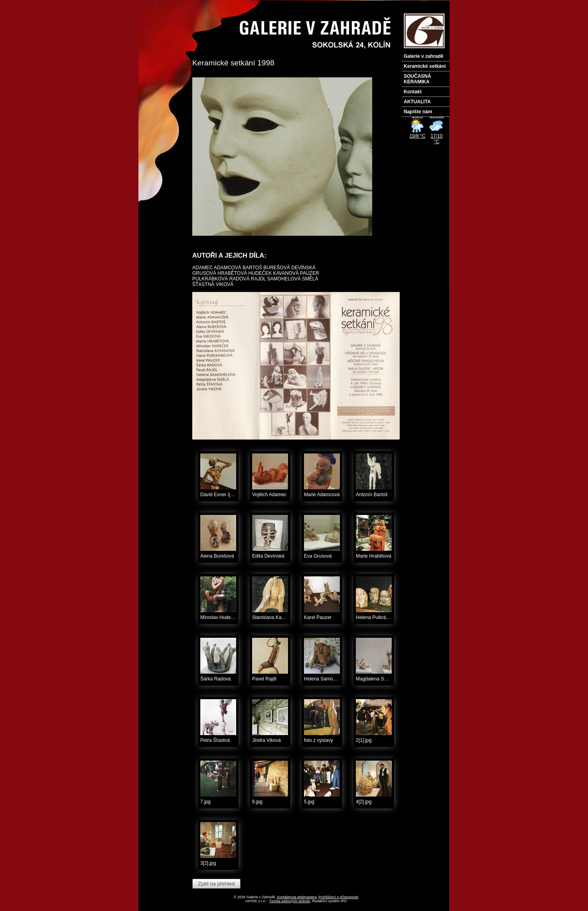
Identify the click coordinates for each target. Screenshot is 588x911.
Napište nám (418, 112)
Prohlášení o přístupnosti (339, 897)
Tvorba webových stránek (290, 901)
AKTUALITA (417, 102)
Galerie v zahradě (423, 56)
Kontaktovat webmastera (297, 897)
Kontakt (413, 92)
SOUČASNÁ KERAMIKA (417, 79)
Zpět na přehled (216, 884)
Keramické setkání (425, 66)
